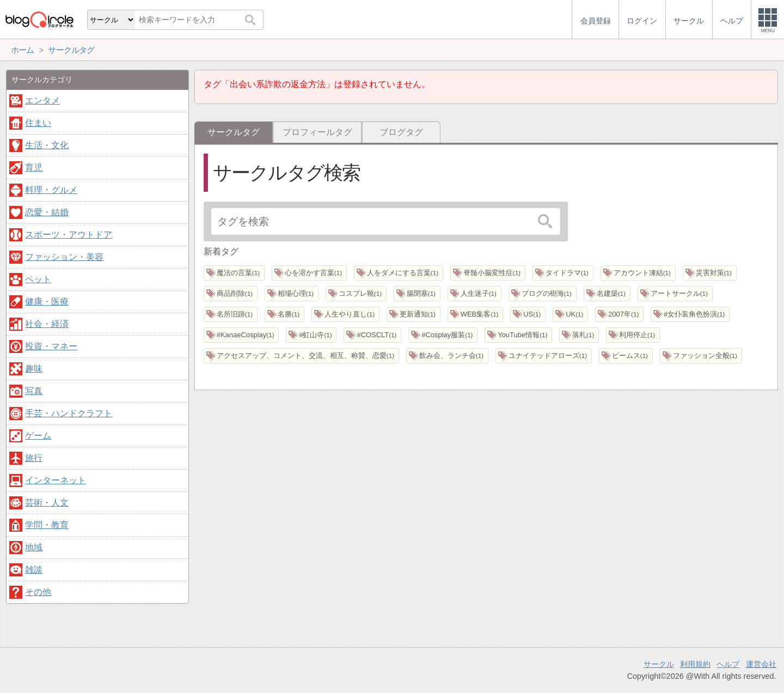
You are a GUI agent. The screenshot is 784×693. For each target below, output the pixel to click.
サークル (659, 664)
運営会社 (761, 664)
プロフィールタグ (317, 132)
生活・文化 (47, 145)
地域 (34, 547)
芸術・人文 (47, 503)
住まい (38, 123)
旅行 (34, 458)
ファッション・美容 (64, 257)
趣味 (34, 369)
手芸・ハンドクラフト (69, 413)
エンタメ (42, 101)
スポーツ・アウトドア (69, 235)
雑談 (34, 570)
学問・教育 (47, 525)
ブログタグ (401, 132)
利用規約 (695, 664)
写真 (34, 391)
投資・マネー (51, 346)
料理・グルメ (51, 190)
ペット (38, 279)
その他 (38, 592)
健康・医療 (47, 302)
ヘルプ (728, 664)
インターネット (56, 480)
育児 (34, 168)
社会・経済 (47, 324)
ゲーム (38, 436)
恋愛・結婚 (47, 212)
